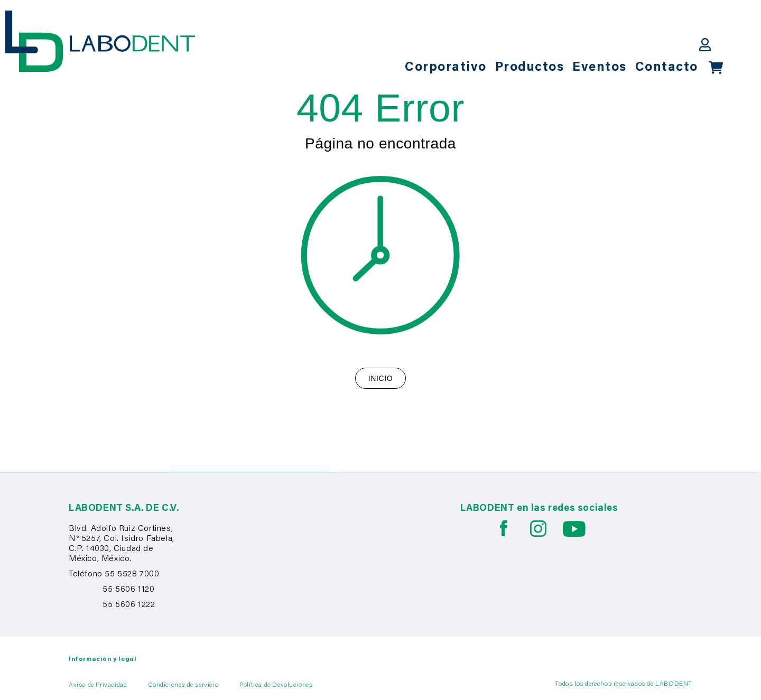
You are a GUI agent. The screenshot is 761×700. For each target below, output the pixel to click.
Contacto (667, 68)
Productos (530, 68)
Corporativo (446, 68)
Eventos (600, 68)
